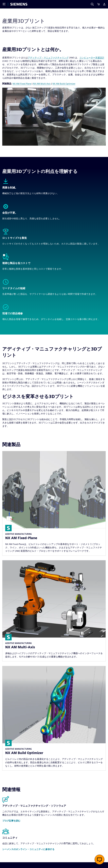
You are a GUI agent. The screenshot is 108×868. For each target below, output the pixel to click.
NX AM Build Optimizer (64, 84)
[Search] (92, 4)
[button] (11, 821)
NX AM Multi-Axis (42, 84)
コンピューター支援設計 (92, 58)
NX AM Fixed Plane (22, 84)
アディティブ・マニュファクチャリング (48, 58)
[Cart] (99, 4)
